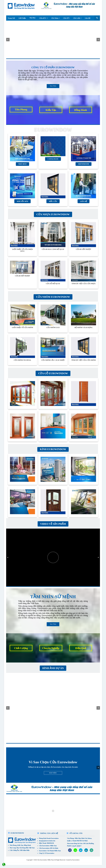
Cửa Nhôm (55, 18)
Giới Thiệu (22, 18)
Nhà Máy (33, 18)
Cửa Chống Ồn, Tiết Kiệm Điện (20, 850)
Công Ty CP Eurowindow (47, 853)
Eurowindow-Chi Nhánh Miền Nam (50, 851)
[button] (8, 40)
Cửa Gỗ (66, 18)
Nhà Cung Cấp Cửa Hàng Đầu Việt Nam (22, 848)
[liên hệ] (4, 864)
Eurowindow (76, 860)
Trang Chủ (11, 18)
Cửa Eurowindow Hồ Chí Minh (49, 848)
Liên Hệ (87, 18)
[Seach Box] (97, 18)
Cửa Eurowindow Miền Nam (48, 846)
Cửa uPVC (43, 18)
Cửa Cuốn (77, 18)
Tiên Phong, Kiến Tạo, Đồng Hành (20, 845)
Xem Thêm (53, 86)
